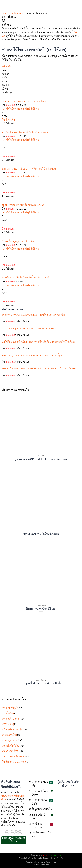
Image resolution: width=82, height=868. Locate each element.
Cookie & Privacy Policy (41, 865)
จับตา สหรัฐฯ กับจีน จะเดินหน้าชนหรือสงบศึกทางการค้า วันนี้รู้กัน (32, 355)
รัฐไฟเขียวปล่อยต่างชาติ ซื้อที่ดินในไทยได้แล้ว (23, 205)
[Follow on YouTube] (20, 832)
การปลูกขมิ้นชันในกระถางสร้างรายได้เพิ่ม (41, 683)
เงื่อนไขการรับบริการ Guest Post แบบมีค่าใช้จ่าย (24, 101)
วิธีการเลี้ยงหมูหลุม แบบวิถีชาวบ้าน (18, 241)
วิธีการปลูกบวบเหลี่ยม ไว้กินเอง (41, 608)
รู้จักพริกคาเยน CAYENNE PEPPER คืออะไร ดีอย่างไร (41, 459)
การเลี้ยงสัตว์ (8, 713)
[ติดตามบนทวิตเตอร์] (7, 832)
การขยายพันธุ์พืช (10, 708)
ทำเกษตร (10, 105)
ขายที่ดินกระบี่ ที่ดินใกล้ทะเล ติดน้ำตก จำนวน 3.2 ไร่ (26, 277)
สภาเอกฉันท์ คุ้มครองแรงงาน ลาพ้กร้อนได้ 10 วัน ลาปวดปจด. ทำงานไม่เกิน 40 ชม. (40, 369)
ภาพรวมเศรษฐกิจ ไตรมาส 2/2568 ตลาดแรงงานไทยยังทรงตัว (30, 328)
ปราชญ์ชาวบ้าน (9, 735)
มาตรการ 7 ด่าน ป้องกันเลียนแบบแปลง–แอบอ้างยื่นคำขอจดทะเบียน (34, 315)
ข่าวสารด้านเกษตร (11, 719)
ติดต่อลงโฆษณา (36, 855)
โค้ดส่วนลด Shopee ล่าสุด (14, 762)
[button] (4, 4)
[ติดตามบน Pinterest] (16, 832)
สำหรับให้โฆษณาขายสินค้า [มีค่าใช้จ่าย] (21, 109)
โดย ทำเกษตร (8, 156)
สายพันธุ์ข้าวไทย (10, 740)
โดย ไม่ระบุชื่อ (8, 120)
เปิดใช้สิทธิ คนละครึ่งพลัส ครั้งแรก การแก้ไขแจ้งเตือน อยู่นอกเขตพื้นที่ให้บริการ (38, 342)
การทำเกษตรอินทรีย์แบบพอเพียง (13, 796)
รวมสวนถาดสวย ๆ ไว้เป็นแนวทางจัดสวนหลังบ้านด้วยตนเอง (30, 169)
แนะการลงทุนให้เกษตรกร (14, 756)
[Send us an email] (12, 832)
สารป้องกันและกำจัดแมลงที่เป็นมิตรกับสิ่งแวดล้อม (25, 132)
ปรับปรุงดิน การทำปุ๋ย (12, 729)
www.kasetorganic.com (48, 862)
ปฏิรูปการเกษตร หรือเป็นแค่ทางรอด (41, 534)
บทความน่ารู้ (8, 724)
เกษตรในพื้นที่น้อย (11, 746)
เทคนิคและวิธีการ (10, 751)
